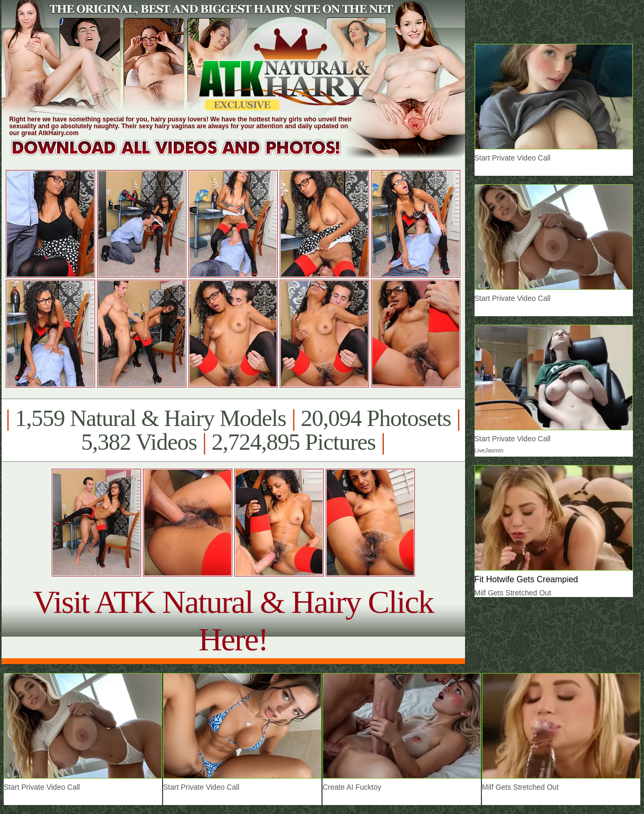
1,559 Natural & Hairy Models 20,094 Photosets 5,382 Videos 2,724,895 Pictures (233, 430)
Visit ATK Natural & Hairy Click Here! (233, 621)
